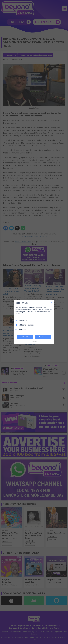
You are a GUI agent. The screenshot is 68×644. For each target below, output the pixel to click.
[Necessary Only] (52, 303)
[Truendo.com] (34, 342)
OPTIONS (25, 337)
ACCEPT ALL (43, 337)
